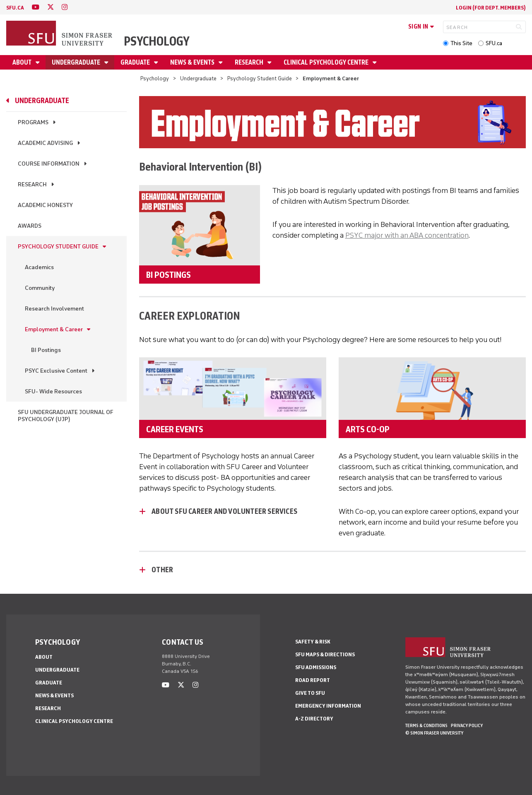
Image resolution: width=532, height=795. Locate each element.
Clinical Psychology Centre (327, 62)
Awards (30, 226)
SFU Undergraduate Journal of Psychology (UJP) (66, 416)
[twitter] (51, 7)
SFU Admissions (316, 667)
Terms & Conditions (426, 725)
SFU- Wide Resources (53, 391)
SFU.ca (494, 43)
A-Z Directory (314, 719)
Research (250, 62)
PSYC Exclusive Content (56, 371)
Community (40, 288)
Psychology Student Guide (260, 78)
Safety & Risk (313, 642)
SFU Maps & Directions (325, 654)
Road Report (313, 680)
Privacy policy (467, 725)
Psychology (157, 41)
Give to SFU (310, 693)
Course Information (49, 164)
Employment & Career (54, 329)
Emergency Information (328, 706)
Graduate (136, 62)
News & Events (193, 62)
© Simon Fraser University (434, 733)
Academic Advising (45, 143)
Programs (33, 122)
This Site (461, 43)
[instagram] (65, 7)
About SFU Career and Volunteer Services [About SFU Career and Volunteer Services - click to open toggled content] (224, 511)
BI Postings (46, 350)
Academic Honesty (45, 205)
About (23, 62)
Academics (39, 267)
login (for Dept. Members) (491, 8)
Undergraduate (77, 62)
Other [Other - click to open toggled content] (162, 570)
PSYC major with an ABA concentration (407, 235)
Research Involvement (54, 309)
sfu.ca (15, 8)
